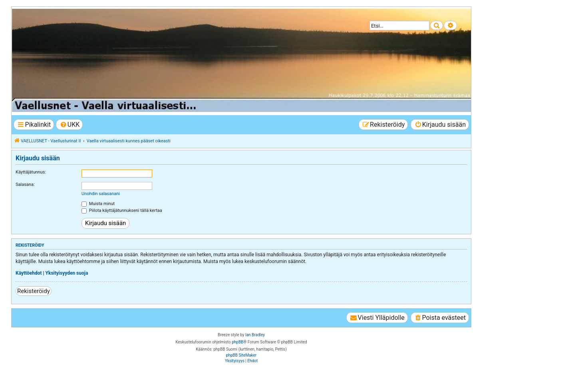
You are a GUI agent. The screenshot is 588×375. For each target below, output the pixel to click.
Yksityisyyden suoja (67, 273)
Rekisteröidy (34, 291)
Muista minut (98, 204)
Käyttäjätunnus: (31, 172)
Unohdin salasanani (101, 194)
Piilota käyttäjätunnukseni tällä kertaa (122, 210)
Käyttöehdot (29, 273)
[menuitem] (69, 125)
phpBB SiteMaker (241, 355)
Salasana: (25, 185)
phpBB (237, 342)
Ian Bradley (255, 335)
